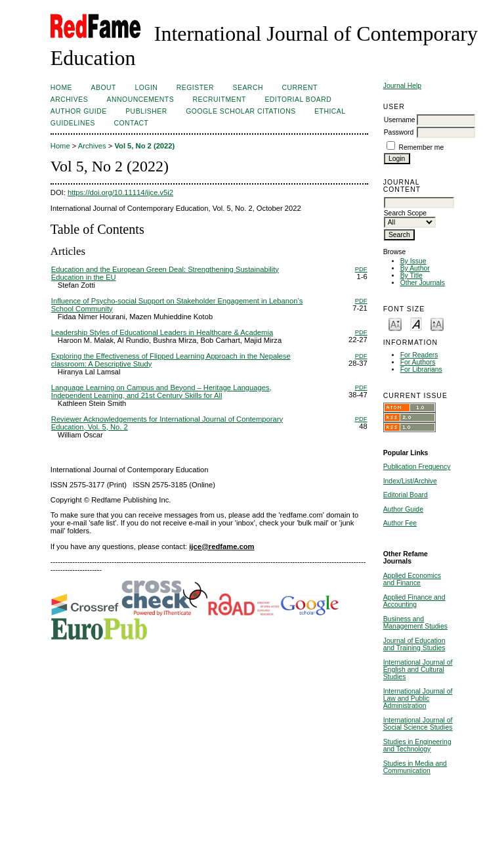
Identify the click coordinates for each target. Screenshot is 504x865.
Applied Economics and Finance (412, 579)
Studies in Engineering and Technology (417, 745)
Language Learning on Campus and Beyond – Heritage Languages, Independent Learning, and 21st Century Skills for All (161, 391)
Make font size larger (437, 323)
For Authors (418, 362)
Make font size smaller (395, 323)
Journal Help (402, 86)
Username (400, 120)
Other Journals (423, 283)
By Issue (413, 261)
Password (399, 132)
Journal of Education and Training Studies (414, 644)
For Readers (419, 355)
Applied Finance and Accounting (414, 601)
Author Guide (403, 509)
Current (299, 88)
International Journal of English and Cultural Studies (418, 670)
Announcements (141, 100)
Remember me (422, 147)
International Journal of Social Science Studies (418, 724)
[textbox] (419, 203)
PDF (361, 269)
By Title (411, 276)
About (104, 88)
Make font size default (416, 323)
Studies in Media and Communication (415, 767)
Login (146, 88)
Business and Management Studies (415, 623)
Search (248, 88)
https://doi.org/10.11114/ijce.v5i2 (120, 192)
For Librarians (421, 369)
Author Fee (400, 523)
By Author (415, 268)
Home (61, 88)
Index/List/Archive (410, 481)
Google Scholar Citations (241, 111)
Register (195, 88)
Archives (69, 100)
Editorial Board (406, 495)
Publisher (146, 111)
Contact (131, 123)
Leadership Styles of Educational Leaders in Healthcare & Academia (162, 332)
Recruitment (220, 100)
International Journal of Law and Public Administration (418, 699)
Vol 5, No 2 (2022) (144, 146)
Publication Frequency (417, 467)
